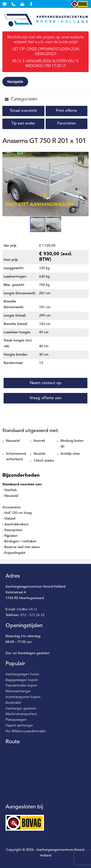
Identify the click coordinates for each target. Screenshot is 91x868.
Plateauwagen (16, 720)
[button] (84, 156)
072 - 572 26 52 (33, 615)
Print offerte (67, 111)
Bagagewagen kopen (22, 680)
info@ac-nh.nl (27, 609)
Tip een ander (23, 124)
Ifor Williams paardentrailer (26, 731)
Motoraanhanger (18, 691)
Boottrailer (13, 703)
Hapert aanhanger (19, 726)
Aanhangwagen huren (22, 674)
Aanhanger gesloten (21, 709)
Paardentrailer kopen (21, 686)
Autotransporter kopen (23, 697)
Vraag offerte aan (45, 398)
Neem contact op (45, 383)
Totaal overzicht (23, 111)
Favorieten (67, 124)
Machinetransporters (21, 714)
